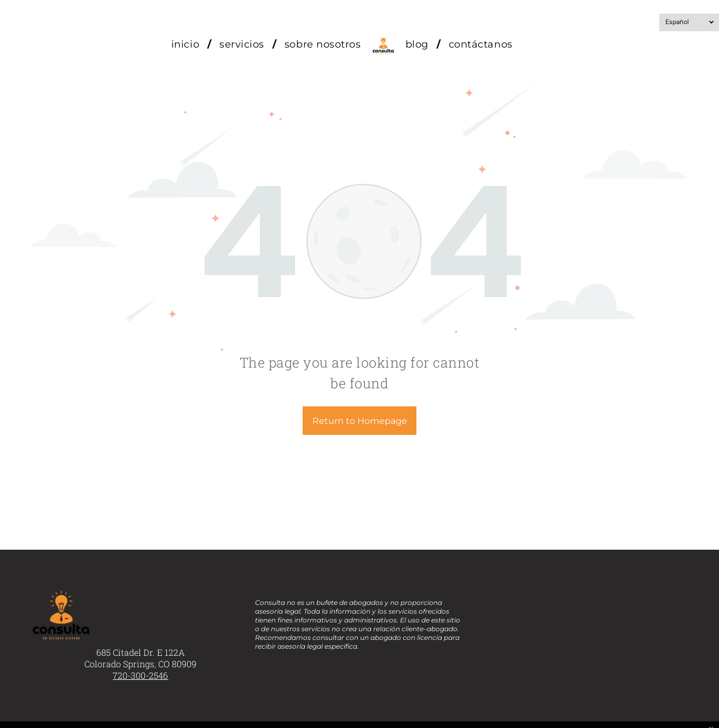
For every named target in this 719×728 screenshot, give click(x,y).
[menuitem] (187, 44)
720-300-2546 (140, 675)
